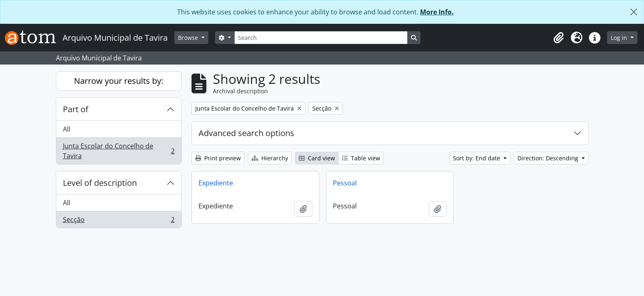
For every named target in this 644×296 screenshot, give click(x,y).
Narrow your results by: (119, 81)
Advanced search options (246, 133)
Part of (76, 109)
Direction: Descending (549, 158)
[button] (559, 38)
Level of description (100, 183)
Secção (119, 221)
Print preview (218, 158)
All (67, 129)
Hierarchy (270, 158)
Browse (189, 38)
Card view (317, 158)
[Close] (634, 12)
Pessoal (345, 183)
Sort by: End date (477, 158)
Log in (620, 38)
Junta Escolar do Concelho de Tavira (119, 151)
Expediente (216, 183)
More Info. (437, 12)
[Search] (321, 38)
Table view (361, 158)
